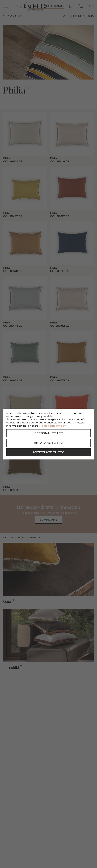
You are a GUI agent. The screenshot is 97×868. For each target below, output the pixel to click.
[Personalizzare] (48, 433)
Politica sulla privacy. (53, 426)
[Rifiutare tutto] (48, 443)
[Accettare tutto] (48, 452)
